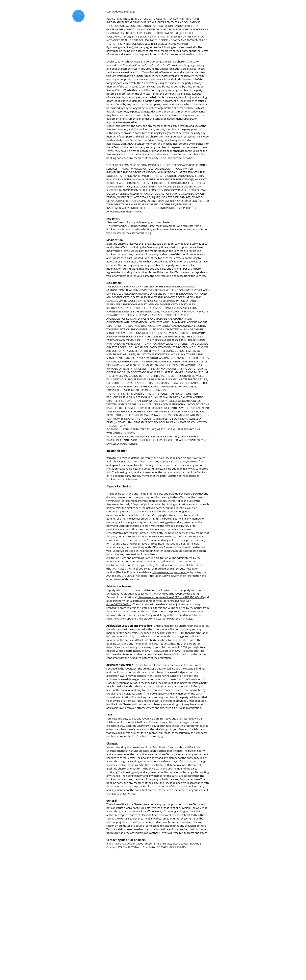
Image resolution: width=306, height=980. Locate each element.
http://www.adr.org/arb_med (169, 572)
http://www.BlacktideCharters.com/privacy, (132, 144)
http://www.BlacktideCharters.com (156, 72)
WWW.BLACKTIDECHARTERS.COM (151, 169)
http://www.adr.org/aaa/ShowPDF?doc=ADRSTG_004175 (171, 597)
